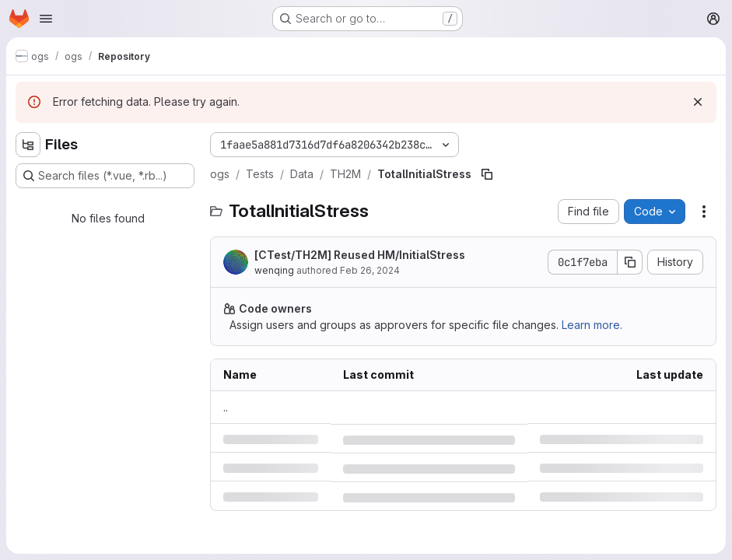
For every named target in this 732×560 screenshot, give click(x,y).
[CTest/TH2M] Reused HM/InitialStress (360, 255)
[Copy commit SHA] (630, 262)
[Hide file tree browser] (28, 145)
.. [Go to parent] (226, 407)
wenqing (274, 270)
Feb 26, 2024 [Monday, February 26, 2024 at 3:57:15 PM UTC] (370, 270)
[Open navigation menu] (46, 19)
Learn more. (592, 325)
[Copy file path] (487, 174)
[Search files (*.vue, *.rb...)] (105, 176)
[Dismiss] (698, 102)
